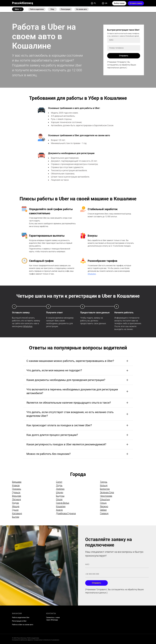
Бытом (16, 517)
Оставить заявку (136, 3)
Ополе (59, 499)
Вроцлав (17, 496)
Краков (16, 485)
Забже (103, 510)
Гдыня (15, 510)
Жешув (16, 506)
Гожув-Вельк (63, 503)
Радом (15, 503)
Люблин (60, 489)
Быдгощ (60, 496)
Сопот (59, 482)
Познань (17, 489)
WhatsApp (92, 274)
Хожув (59, 510)
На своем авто (82, 9)
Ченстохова (106, 496)
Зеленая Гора (107, 492)
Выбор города (119, 3)
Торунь (104, 482)
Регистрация (66, 9)
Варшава (17, 482)
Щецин (60, 492)
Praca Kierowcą (23, 3)
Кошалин (61, 506)
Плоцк (103, 503)
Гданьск (16, 492)
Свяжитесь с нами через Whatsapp (53, 619)
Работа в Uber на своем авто (23, 625)
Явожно (104, 506)
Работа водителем (37, 9)
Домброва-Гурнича (66, 513)
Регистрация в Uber (19, 621)
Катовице (17, 513)
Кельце (104, 485)
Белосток (105, 489)
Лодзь (59, 485)
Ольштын (105, 499)
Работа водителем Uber (21, 617)
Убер (52, 9)
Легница (16, 499)
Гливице (104, 513)
